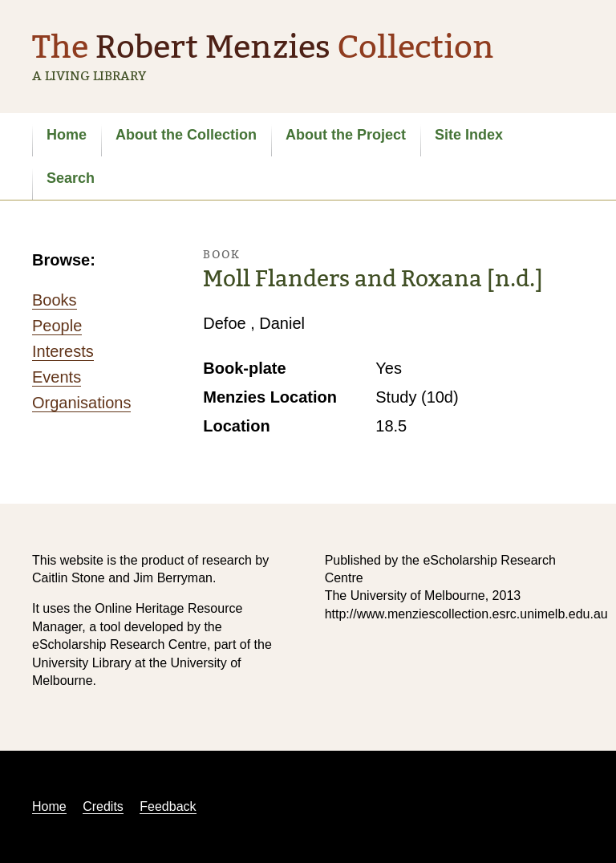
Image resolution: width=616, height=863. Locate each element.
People (57, 326)
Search (71, 178)
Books (55, 300)
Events (57, 377)
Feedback (168, 806)
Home (67, 135)
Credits (103, 806)
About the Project (346, 135)
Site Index (469, 135)
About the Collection (186, 135)
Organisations (81, 403)
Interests (63, 351)
